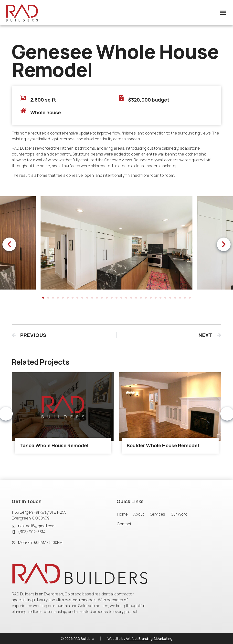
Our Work (179, 514)
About (139, 514)
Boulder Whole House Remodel (163, 449)
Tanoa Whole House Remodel (54, 449)
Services (158, 514)
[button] (223, 13)
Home (122, 514)
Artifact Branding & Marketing (149, 639)
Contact (124, 524)
